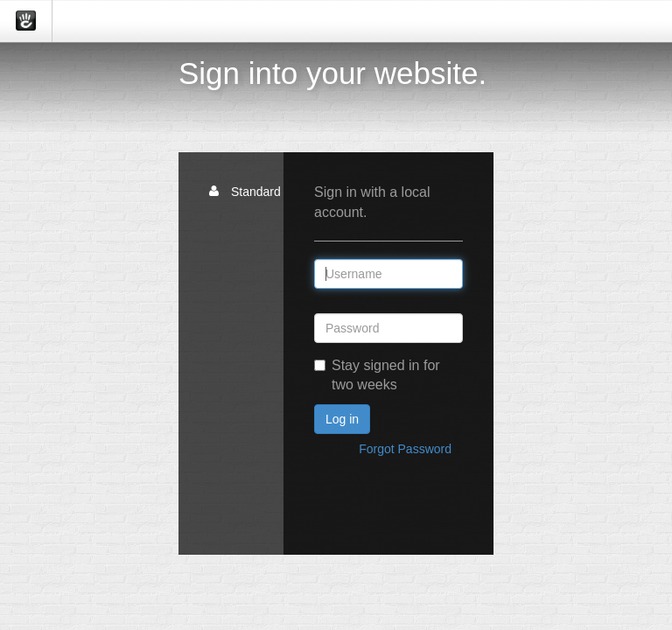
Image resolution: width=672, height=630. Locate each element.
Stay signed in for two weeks (377, 375)
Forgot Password (405, 449)
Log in (342, 419)
